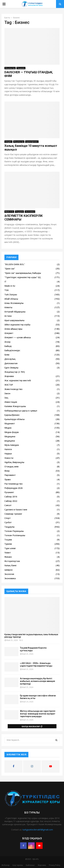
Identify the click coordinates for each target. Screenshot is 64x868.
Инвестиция (11, 402)
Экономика (30, 212)
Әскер (7, 342)
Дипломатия (11, 363)
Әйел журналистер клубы (17, 325)
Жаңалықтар (10, 68)
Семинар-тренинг (13, 514)
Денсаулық (10, 359)
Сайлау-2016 (11, 497)
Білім (7, 355)
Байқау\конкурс (12, 350)
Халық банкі (10, 565)
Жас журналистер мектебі (18, 380)
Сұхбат (8, 522)
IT (5, 282)
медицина (10, 441)
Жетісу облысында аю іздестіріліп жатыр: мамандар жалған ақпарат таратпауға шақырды (38, 714)
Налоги (8, 449)
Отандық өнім (11, 466)
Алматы (8, 307)
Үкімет (8, 553)
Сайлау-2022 (11, 501)
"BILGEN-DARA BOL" (15, 264)
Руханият (9, 492)
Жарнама (9, 376)
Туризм (8, 544)
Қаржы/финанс (32, 142)
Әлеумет (8, 142)
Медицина (10, 436)
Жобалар (6, 865)
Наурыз (8, 454)
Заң (6, 398)
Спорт (8, 518)
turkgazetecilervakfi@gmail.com (38, 830)
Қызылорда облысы (14, 419)
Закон (7, 393)
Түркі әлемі (10, 548)
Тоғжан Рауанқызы (14, 531)
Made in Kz (9, 212)
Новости (9, 458)
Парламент (10, 475)
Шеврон (8, 570)
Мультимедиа (12, 445)
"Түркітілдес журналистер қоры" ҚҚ (23, 277)
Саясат (8, 505)
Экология (9, 574)
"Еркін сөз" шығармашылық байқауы (23, 273)
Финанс (8, 557)
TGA (7, 290)
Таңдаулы (21, 68)
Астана (8, 316)
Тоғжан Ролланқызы (15, 535)
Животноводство (13, 389)
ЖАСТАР (9, 385)
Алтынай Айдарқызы (15, 312)
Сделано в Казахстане (16, 510)
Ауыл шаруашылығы (14, 320)
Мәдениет (10, 423)
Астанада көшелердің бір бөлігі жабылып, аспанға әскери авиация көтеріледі (37, 681)
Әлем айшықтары (13, 329)
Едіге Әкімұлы (11, 368)
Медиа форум (12, 432)
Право (8, 479)
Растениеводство (14, 484)
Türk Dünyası (11, 295)
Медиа (8, 428)
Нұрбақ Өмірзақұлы (14, 462)
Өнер (7, 471)
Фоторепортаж (12, 561)
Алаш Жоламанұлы (14, 303)
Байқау (8, 346)
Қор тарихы (18, 865)
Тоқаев (8, 540)
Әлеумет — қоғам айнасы (18, 337)
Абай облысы (11, 299)
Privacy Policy (55, 865)
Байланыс (30, 865)
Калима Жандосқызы (15, 406)
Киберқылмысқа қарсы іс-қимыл (21, 411)
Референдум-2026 (14, 488)
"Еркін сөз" (10, 269)
